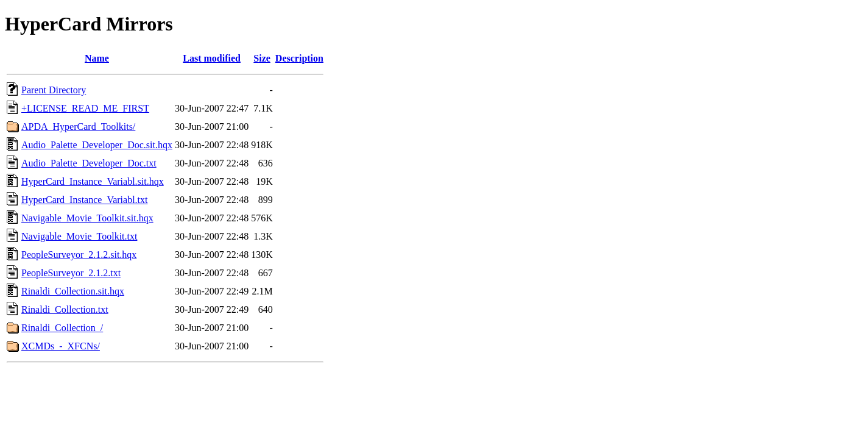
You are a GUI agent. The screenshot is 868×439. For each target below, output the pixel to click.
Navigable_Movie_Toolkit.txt (79, 236)
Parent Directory (54, 90)
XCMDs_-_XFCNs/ (61, 346)
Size (262, 58)
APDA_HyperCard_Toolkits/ (78, 127)
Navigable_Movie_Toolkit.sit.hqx (87, 218)
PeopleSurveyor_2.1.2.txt (71, 273)
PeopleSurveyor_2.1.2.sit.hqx (79, 255)
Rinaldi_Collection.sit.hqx (73, 291)
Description (299, 58)
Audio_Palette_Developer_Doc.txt (89, 163)
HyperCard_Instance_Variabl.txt (84, 200)
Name (97, 58)
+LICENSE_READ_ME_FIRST (85, 108)
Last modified (212, 58)
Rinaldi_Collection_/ (62, 328)
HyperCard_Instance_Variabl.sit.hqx (93, 181)
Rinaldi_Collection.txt (65, 309)
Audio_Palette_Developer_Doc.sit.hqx (97, 145)
